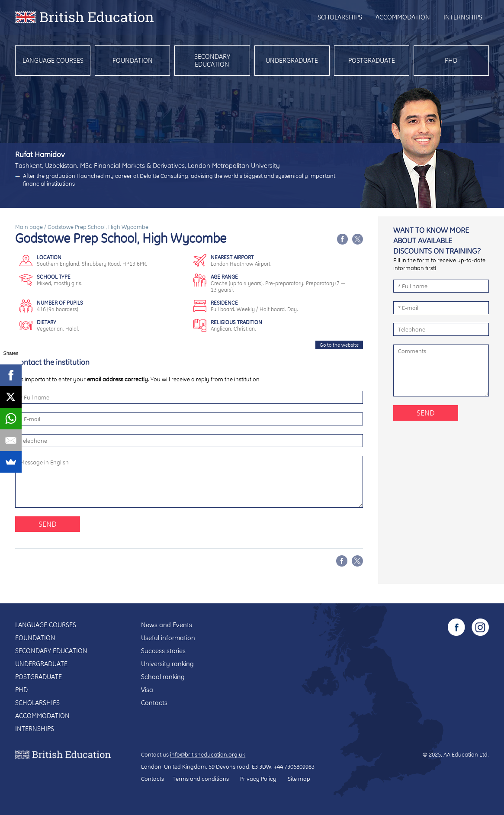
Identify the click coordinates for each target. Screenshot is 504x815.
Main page (29, 227)
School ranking (163, 677)
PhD (451, 60)
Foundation (133, 60)
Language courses (53, 60)
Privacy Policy (258, 779)
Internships (463, 17)
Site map (299, 779)
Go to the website (339, 345)
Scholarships (340, 17)
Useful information (168, 638)
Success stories (163, 651)
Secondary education (212, 60)
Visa (147, 690)
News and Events (167, 625)
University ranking (167, 664)
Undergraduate (292, 60)
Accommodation (403, 17)
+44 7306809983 (294, 767)
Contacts (154, 703)
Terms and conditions (201, 779)
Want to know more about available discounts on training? (437, 240)
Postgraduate (372, 60)
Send (48, 524)
